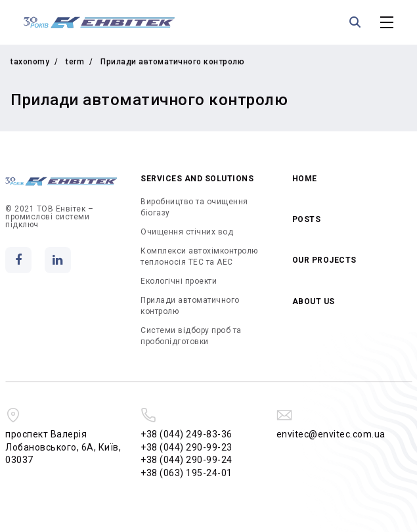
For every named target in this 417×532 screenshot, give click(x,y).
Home (305, 179)
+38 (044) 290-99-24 (187, 460)
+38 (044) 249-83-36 (187, 434)
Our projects (324, 260)
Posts (307, 219)
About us (314, 301)
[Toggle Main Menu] (387, 22)
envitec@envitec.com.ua (331, 434)
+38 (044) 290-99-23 (187, 447)
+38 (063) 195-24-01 (187, 473)
